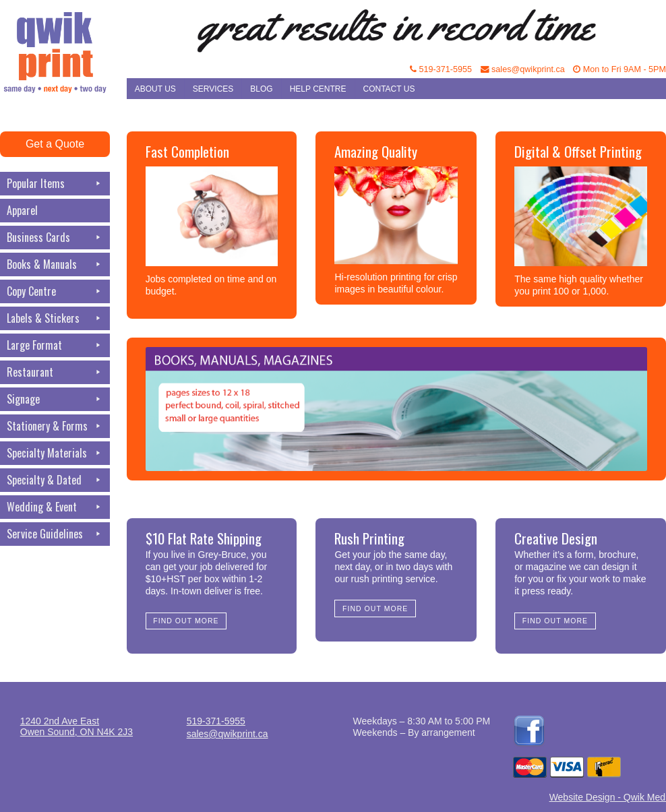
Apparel (22, 210)
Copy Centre (55, 291)
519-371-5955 (441, 69)
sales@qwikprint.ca (523, 69)
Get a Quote (55, 144)
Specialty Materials (55, 453)
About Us (155, 89)
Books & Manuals (55, 264)
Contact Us (389, 89)
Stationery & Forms (55, 426)
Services (213, 89)
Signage (55, 399)
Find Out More (186, 621)
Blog (261, 89)
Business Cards (55, 238)
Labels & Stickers (55, 318)
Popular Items (55, 184)
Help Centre (318, 89)
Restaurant (55, 372)
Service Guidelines (55, 534)
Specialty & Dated (55, 480)
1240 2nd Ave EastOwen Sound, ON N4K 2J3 (77, 726)
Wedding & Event (55, 507)
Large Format (55, 345)
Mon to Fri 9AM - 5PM (619, 69)
